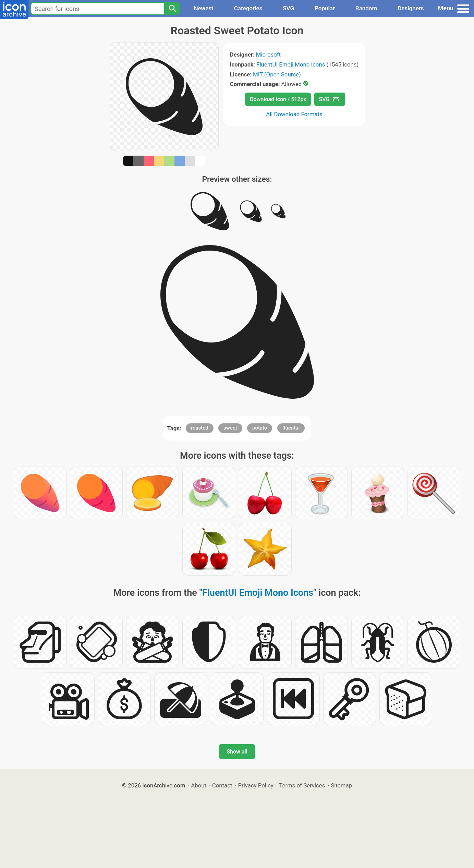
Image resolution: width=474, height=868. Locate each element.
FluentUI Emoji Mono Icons (291, 64)
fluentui (291, 428)
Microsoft (268, 55)
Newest (203, 8)
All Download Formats (294, 114)
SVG (288, 8)
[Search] (172, 9)
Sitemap (341, 785)
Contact (222, 785)
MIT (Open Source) (277, 74)
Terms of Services (302, 785)
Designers (411, 8)
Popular (325, 8)
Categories (248, 8)
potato (260, 428)
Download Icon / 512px (278, 99)
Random (366, 8)
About (199, 785)
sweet (230, 428)
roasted (200, 428)
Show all (237, 752)
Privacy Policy (256, 785)
